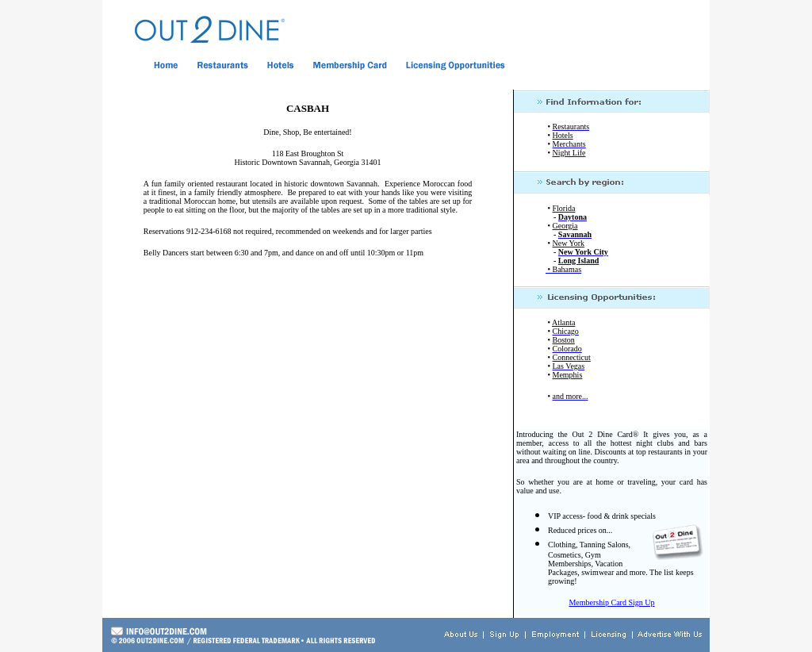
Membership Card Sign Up (611, 602)
